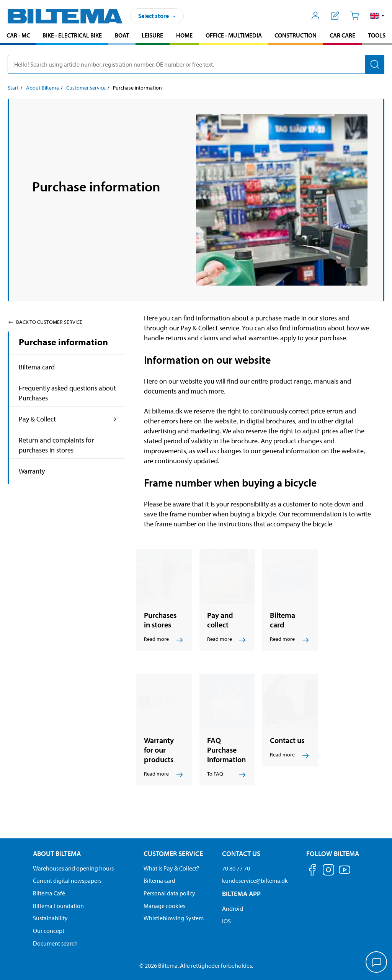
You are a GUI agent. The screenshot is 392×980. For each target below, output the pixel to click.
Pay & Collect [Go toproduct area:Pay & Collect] (37, 419)
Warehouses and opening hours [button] (73, 868)
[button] (377, 16)
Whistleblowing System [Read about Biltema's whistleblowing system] (174, 918)
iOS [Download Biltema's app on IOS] (226, 921)
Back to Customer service (45, 322)
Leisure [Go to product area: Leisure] (152, 35)
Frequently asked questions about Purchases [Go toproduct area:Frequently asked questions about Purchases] (67, 393)
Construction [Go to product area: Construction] (296, 35)
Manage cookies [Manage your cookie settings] (164, 906)
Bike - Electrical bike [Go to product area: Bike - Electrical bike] (72, 35)
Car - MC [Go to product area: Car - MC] (18, 35)
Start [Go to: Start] (13, 88)
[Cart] (354, 16)
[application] (377, 963)
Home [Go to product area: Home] (184, 35)
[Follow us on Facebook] (312, 871)
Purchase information (63, 342)
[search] (196, 64)
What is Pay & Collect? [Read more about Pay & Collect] (171, 868)
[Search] (375, 64)
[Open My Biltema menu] (316, 16)
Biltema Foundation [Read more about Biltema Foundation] (58, 906)
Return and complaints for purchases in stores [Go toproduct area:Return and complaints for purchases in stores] (56, 445)
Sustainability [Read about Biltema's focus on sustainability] (50, 918)
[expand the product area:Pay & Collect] (115, 419)
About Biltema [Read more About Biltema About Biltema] (57, 853)
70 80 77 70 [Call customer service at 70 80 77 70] (236, 868)
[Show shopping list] (335, 16)
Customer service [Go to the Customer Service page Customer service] (173, 853)
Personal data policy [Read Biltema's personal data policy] (169, 893)
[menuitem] (18, 36)
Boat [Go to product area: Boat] (122, 35)
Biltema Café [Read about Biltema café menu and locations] (49, 893)
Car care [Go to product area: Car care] (342, 35)
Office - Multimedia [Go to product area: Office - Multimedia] (234, 35)
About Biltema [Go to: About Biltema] (42, 88)
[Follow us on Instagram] (328, 871)
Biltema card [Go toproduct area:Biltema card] (37, 367)
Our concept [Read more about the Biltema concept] (49, 931)
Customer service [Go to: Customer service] (86, 88)
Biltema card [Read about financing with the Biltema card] (159, 880)
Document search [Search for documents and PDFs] (55, 943)
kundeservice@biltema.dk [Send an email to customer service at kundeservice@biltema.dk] (255, 880)
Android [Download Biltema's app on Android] (233, 908)
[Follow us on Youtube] (345, 873)
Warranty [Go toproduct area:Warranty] (32, 471)
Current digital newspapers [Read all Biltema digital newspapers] (67, 880)
